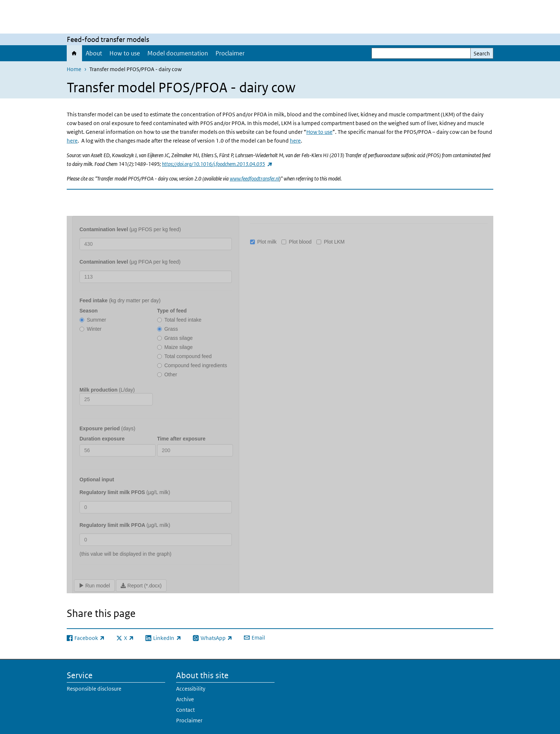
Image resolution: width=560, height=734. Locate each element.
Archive (185, 699)
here (72, 141)
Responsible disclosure (94, 689)
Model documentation (178, 53)
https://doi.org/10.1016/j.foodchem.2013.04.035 (217, 164)
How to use (125, 53)
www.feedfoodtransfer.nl (254, 178)
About (94, 53)
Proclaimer (230, 53)
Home (74, 53)
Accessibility (191, 689)
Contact (185, 710)
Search (482, 53)
